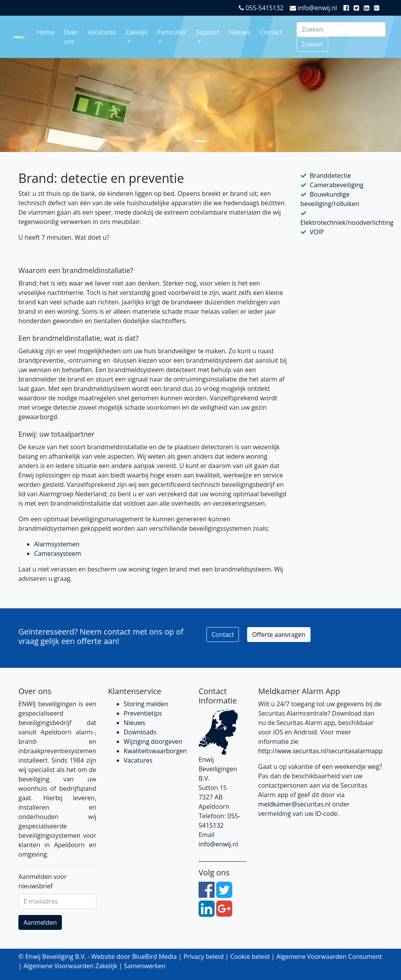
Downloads (140, 732)
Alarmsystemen (57, 544)
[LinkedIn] (368, 8)
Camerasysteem (58, 553)
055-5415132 (261, 8)
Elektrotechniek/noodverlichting (347, 222)
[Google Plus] (378, 8)
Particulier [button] (172, 32)
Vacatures (102, 32)
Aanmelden (40, 922)
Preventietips (143, 713)
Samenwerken (145, 966)
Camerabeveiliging (337, 185)
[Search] (341, 29)
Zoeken (312, 44)
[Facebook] (348, 8)
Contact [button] (223, 635)
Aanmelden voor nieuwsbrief (42, 881)
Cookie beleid (250, 956)
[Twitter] (358, 8)
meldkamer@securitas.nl (294, 804)
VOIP (317, 232)
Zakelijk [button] (137, 32)
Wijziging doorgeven (153, 741)
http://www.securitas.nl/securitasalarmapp (320, 751)
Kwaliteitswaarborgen (155, 751)
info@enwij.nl (313, 8)
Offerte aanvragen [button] (279, 635)
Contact (271, 32)
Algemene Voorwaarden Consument (329, 956)
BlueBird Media (154, 956)
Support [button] (208, 32)
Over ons (71, 37)
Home (46, 32)
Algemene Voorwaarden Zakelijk (70, 966)
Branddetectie (330, 175)
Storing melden (146, 704)
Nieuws (240, 32)
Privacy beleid (203, 956)
